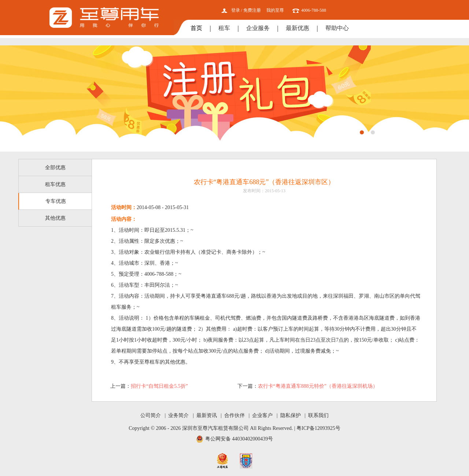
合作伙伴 (234, 415)
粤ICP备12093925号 (318, 428)
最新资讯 (207, 415)
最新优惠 (298, 28)
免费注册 (252, 10)
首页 (196, 28)
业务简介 (178, 415)
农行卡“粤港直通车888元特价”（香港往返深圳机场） (318, 386)
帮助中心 (337, 28)
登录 (236, 10)
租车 (224, 28)
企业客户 (262, 415)
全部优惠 (55, 168)
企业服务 (258, 28)
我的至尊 (275, 10)
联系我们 (318, 415)
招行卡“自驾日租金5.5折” (159, 386)
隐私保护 (291, 415)
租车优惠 (55, 184)
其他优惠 (55, 218)
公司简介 (151, 415)
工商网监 (222, 461)
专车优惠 (56, 201)
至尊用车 (104, 18)
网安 (246, 461)
